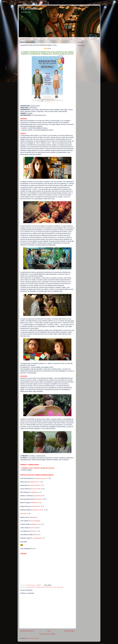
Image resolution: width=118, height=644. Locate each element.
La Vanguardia (37, 538)
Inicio (49, 631)
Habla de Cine (34, 482)
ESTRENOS (94, 39)
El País (33, 528)
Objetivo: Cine (36, 524)
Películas (47, 587)
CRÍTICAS (42, 39)
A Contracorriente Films (30, 587)
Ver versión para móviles (47, 634)
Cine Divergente (35, 521)
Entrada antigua (69, 631)
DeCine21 (24, 514)
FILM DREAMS (30, 9)
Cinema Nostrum (35, 485)
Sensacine (39, 499)
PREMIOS (86, 39)
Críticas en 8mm (38, 510)
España (43, 587)
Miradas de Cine (36, 503)
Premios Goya (60, 587)
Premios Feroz (53, 587)
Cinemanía (37, 496)
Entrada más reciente (27, 631)
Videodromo (33, 517)
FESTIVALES (78, 39)
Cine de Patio (36, 489)
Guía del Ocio (36, 506)
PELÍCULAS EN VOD (67, 39)
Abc (36, 535)
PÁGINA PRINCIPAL (25, 39)
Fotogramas (34, 492)
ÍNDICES (35, 39)
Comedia (38, 587)
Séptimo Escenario (41, 478)
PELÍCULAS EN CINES (53, 39)
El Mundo (34, 531)
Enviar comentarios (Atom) (33, 638)
